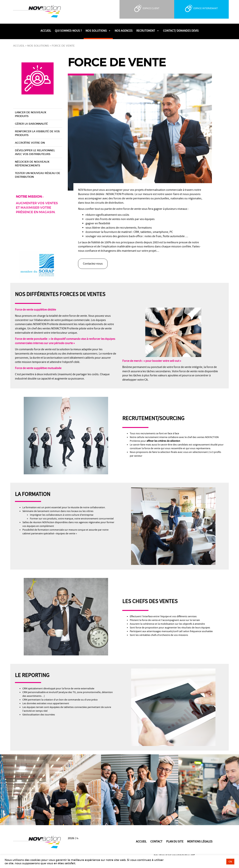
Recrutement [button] (148, 31)
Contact (156, 842)
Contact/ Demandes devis (181, 31)
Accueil (46, 31)
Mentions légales (200, 842)
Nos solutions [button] (98, 31)
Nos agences (124, 31)
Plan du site (175, 842)
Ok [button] (230, 862)
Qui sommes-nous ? (68, 31)
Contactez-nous (93, 264)
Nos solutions (38, 46)
